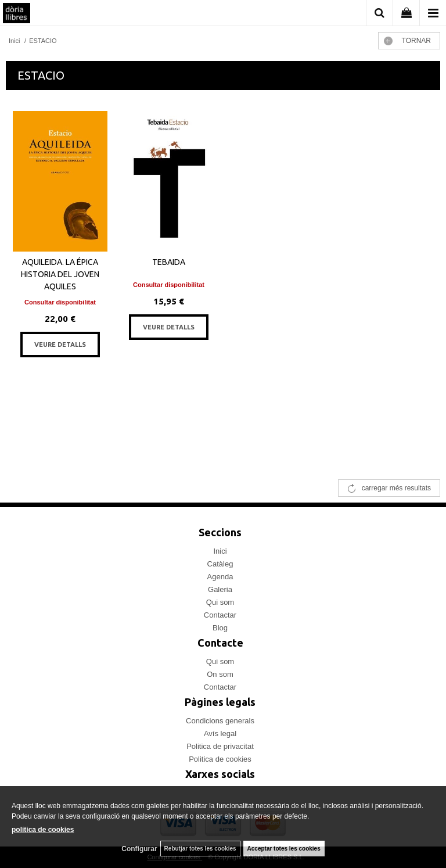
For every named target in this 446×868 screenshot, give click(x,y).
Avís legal (220, 734)
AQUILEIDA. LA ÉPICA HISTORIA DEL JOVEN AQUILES (60, 274)
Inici (220, 551)
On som (220, 674)
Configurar (139, 849)
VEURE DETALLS (60, 345)
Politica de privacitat (220, 746)
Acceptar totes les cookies (284, 849)
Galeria (220, 589)
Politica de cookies (220, 759)
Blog (220, 628)
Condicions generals (220, 721)
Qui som (220, 602)
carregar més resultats (396, 488)
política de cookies (43, 830)
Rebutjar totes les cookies (200, 849)
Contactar (220, 615)
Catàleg (220, 564)
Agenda (220, 577)
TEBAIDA (169, 262)
